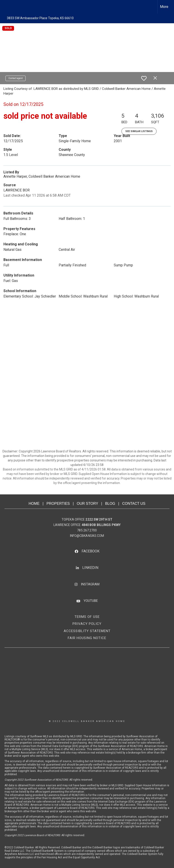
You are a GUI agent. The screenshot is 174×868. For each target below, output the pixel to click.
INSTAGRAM (90, 584)
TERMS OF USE (87, 617)
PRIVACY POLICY (87, 624)
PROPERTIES (58, 504)
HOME (34, 504)
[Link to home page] (6, 7)
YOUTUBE (91, 601)
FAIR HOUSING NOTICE (87, 638)
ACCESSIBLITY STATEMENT (87, 631)
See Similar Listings (139, 131)
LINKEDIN (90, 568)
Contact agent (16, 78)
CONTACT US (134, 504)
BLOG (110, 504)
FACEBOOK (91, 551)
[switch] (144, 78)
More (164, 7)
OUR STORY (87, 504)
